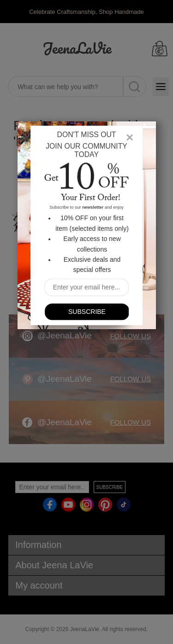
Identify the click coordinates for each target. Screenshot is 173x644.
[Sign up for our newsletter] (87, 288)
